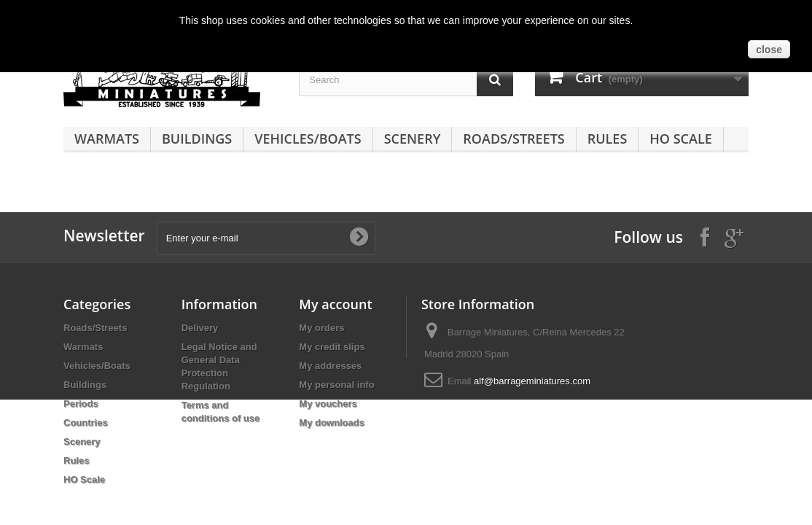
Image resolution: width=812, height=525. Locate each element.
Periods (81, 404)
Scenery (413, 139)
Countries (86, 423)
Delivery (200, 328)
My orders (321, 328)
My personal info (336, 385)
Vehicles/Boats (308, 139)
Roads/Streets (514, 139)
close (769, 50)
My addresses (330, 366)
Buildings (197, 139)
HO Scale (680, 139)
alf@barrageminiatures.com (532, 381)
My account (335, 304)
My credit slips (332, 347)
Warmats (107, 139)
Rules (608, 139)
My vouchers (328, 404)
